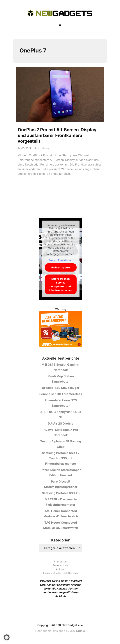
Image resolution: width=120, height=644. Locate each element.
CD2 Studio (77, 631)
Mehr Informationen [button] (61, 260)
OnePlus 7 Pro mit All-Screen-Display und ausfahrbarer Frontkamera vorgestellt (57, 135)
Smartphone (42, 148)
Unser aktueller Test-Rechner (61, 573)
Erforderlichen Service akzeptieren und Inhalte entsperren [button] (61, 284)
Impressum (61, 561)
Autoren (61, 569)
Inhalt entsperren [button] (61, 267)
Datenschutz (61, 565)
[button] (7, 637)
